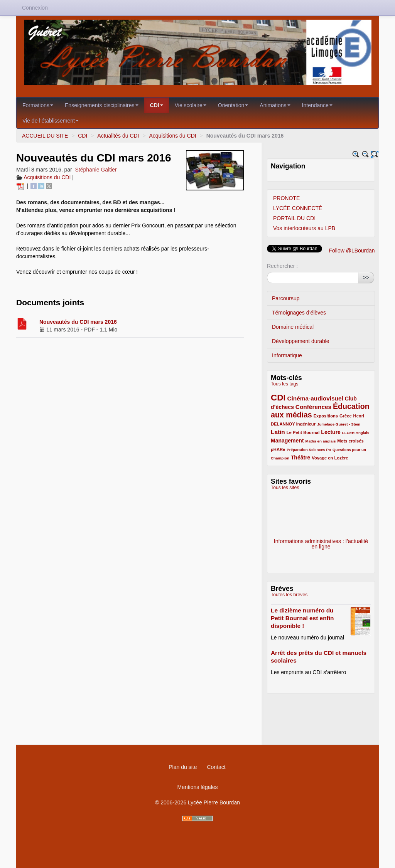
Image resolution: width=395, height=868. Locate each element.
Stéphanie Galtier (96, 170)
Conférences (313, 407)
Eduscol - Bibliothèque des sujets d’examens (321, 518)
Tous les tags (285, 384)
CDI (157, 105)
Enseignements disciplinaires (102, 105)
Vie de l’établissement (51, 121)
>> (366, 278)
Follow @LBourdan (352, 251)
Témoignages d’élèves (299, 313)
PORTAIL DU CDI (294, 218)
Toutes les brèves (289, 595)
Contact (216, 767)
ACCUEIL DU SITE (45, 136)
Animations (275, 105)
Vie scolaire (191, 105)
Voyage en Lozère (330, 458)
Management (287, 441)
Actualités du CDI (118, 136)
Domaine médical (293, 327)
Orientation (233, 105)
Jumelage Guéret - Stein (339, 424)
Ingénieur (306, 424)
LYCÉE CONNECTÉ (298, 208)
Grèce (346, 416)
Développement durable (301, 341)
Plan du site (183, 767)
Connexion (35, 8)
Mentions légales (197, 787)
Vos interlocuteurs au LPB (304, 228)
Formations (38, 105)
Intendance (317, 105)
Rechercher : (282, 266)
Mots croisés (350, 441)
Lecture (331, 432)
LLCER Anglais (356, 433)
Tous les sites (285, 488)
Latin (278, 432)
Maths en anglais (320, 441)
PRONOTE (286, 198)
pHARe (278, 449)
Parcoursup (286, 298)
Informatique (287, 355)
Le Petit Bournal (303, 432)
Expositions (326, 416)
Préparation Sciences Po (309, 450)
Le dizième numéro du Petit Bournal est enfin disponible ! (302, 618)
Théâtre (301, 458)
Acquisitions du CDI (172, 136)
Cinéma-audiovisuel (315, 398)
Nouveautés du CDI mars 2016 (78, 322)
